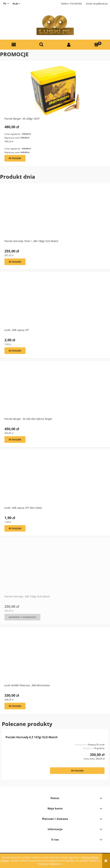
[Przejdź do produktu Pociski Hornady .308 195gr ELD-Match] (55, 573)
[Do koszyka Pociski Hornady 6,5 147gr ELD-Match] (77, 771)
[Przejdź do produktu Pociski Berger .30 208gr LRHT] (55, 95)
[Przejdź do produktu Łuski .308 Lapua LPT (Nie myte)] (55, 485)
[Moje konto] (69, 45)
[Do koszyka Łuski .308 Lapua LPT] (15, 351)
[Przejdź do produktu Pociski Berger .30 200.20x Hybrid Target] (55, 396)
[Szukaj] (41, 45)
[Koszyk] (96, 45)
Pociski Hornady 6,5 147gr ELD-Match (32, 737)
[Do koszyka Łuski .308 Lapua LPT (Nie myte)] (15, 528)
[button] (14, 45)
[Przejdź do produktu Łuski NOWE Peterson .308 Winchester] (55, 662)
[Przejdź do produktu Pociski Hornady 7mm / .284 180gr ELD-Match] (55, 218)
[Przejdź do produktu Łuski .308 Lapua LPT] (55, 307)
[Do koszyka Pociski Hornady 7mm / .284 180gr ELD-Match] (15, 262)
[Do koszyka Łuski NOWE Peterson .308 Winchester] (15, 706)
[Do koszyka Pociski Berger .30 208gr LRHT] (15, 158)
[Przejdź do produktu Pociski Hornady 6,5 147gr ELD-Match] (25, 755)
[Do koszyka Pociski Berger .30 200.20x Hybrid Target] (15, 440)
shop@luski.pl (100, 4)
